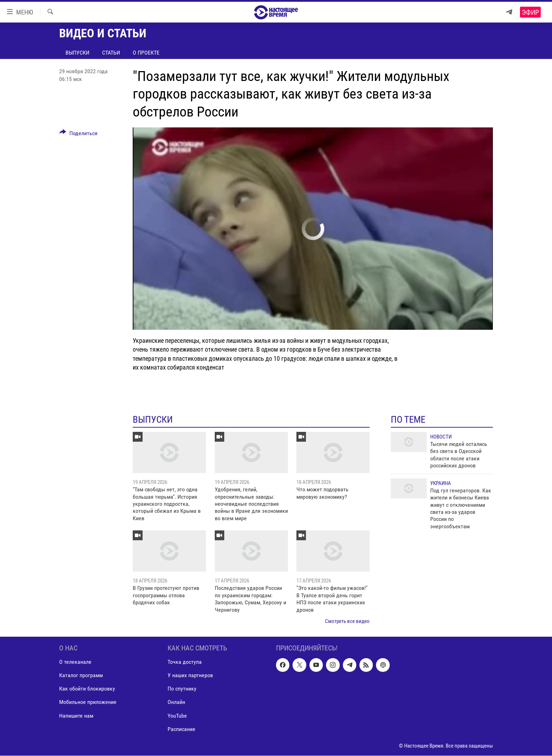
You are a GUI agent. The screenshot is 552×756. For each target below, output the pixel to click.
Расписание (181, 729)
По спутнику (182, 689)
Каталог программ (81, 676)
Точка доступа (185, 662)
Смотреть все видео (347, 621)
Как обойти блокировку (87, 689)
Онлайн (176, 702)
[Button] (79, 134)
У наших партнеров (190, 676)
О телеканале (75, 662)
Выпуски (77, 53)
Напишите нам (76, 716)
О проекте (146, 53)
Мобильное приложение (88, 702)
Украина (441, 483)
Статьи (111, 53)
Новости (441, 437)
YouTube (177, 716)
